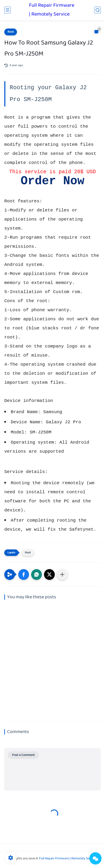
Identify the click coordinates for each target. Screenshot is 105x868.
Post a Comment (23, 755)
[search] (97, 10)
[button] (24, 574)
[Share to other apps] (62, 574)
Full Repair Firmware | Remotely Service (52, 10)
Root (11, 32)
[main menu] (8, 10)
